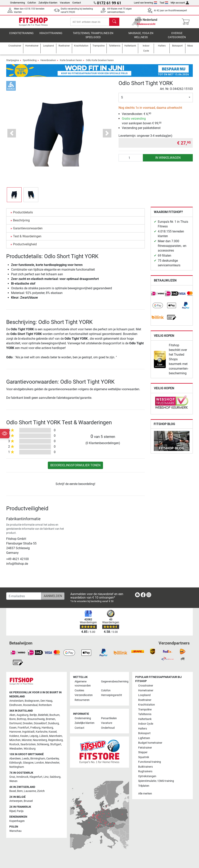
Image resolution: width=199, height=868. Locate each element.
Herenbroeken (48, 63)
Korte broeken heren (71, 63)
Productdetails (23, 215)
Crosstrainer (146, 686)
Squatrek (144, 757)
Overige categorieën (177, 38)
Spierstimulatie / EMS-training (156, 781)
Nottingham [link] (17, 767)
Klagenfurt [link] (36, 777)
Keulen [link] (24, 736)
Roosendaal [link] (30, 705)
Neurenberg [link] (40, 740)
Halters (143, 729)
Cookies (79, 690)
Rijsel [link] (12, 811)
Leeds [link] (26, 759)
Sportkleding (30, 63)
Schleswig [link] (43, 745)
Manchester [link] (52, 763)
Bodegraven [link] (32, 701)
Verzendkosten (84, 695)
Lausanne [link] (30, 791)
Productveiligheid (25, 247)
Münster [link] (27, 740)
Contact (77, 3)
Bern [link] (20, 791)
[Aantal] (131, 160)
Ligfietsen (144, 738)
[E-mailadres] (24, 596)
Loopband (144, 695)
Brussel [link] (28, 801)
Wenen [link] (13, 781)
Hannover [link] (15, 732)
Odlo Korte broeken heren (100, 63)
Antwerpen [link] (16, 801)
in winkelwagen (168, 160)
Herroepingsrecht (112, 695)
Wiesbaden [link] (16, 749)
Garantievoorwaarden (28, 231)
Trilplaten (144, 786)
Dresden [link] (28, 723)
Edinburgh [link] (16, 763)
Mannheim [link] (56, 736)
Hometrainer (146, 690)
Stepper (143, 753)
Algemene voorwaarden (83, 684)
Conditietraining (21, 36)
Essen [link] (13, 728)
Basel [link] (13, 791)
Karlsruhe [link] (42, 732)
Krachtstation (147, 705)
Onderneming (17, 3)
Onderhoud (108, 728)
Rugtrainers (145, 772)
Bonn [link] (13, 719)
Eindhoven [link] (16, 705)
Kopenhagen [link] (17, 821)
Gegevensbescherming (113, 682)
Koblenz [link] (14, 736)
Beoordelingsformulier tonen (75, 468)
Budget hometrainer (150, 743)
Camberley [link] (53, 759)
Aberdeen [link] (15, 759)
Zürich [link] (41, 791)
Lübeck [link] (44, 736)
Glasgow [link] (28, 763)
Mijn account (180, 3)
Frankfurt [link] (23, 728)
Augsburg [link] (22, 715)
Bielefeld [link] (43, 715)
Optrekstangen (147, 776)
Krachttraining (51, 36)
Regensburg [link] (55, 740)
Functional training (150, 762)
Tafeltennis (145, 714)
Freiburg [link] (35, 728)
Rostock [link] (14, 745)
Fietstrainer (145, 748)
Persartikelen (109, 718)
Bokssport (144, 733)
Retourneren (82, 700)
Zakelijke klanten (48, 3)
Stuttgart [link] (56, 745)
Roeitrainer (145, 700)
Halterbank (145, 719)
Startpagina (13, 63)
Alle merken (145, 794)
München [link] (15, 740)
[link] (158, 296)
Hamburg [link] (47, 728)
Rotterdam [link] (45, 705)
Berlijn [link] (33, 715)
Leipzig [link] (34, 736)
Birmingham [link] (38, 759)
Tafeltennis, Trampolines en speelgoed (93, 38)
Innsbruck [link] (22, 777)
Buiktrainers (145, 767)
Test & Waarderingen (27, 239)
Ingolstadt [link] (28, 732)
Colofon (32, 3)
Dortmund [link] (15, 723)
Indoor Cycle (146, 724)
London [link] (39, 763)
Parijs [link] (20, 811)
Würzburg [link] (30, 749)
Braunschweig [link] (36, 719)
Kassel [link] (53, 732)
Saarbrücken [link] (28, 745)
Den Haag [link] (46, 701)
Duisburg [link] (53, 723)
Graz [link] (12, 777)
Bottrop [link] (22, 719)
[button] (12, 136)
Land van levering (145, 3)
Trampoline (145, 710)
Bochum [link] (54, 715)
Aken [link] (12, 715)
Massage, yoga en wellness (141, 38)
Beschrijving (21, 223)
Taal (164, 3)
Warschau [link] (15, 831)
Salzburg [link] (55, 777)
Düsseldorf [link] (40, 723)
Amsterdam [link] (16, 701)
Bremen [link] (51, 719)
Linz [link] (46, 777)
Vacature (65, 3)
